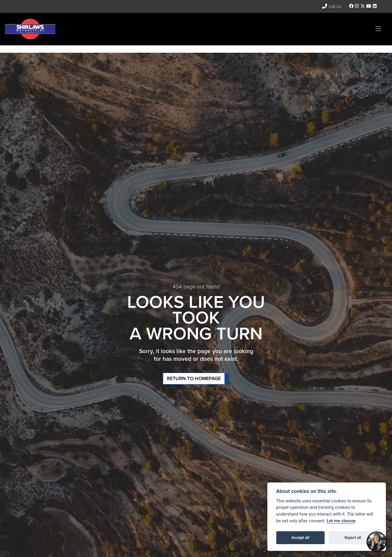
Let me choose (341, 521)
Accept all (300, 538)
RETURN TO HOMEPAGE (194, 378)
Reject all (353, 538)
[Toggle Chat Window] (377, 542)
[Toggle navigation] (378, 29)
